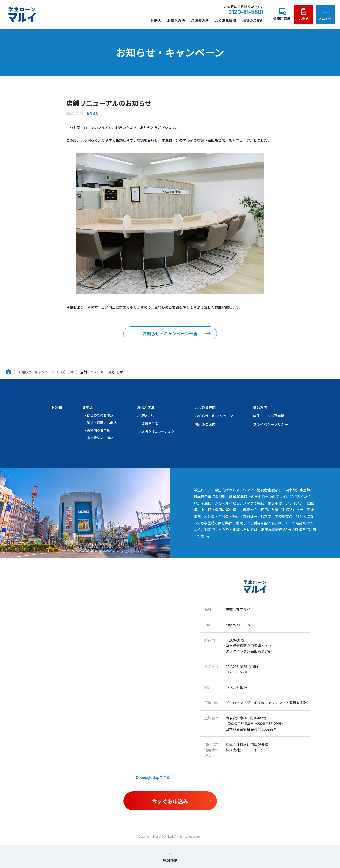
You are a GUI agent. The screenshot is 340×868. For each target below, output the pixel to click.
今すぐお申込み (170, 801)
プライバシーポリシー (270, 424)
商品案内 (260, 407)
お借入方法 (176, 20)
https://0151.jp (238, 624)
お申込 (156, 20)
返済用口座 (149, 423)
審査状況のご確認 (100, 438)
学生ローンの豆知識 (268, 415)
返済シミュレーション (158, 431)
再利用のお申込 (98, 430)
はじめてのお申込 (100, 415)
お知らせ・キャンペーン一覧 (170, 333)
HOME (57, 407)
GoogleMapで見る (155, 777)
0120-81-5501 (246, 12)
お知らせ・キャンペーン (213, 415)
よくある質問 (225, 20)
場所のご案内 (253, 20)
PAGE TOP (170, 860)
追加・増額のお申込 (102, 422)
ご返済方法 (200, 20)
